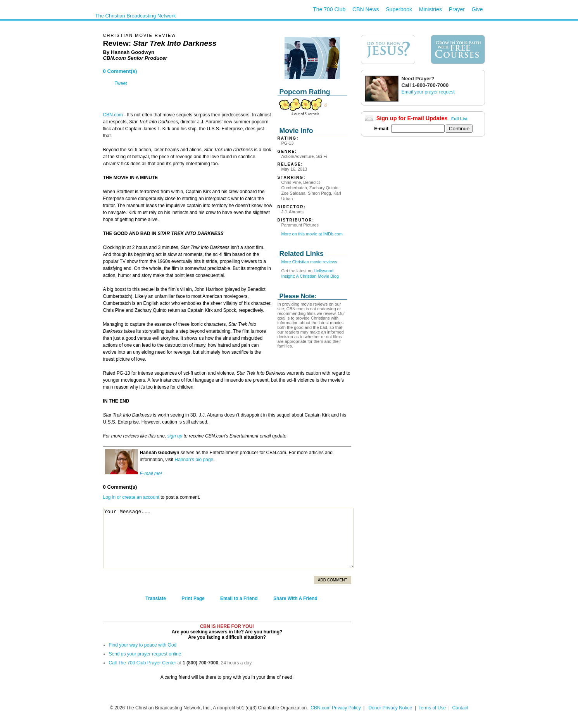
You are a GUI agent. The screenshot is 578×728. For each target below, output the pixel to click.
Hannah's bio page (194, 460)
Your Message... (228, 538)
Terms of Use (433, 708)
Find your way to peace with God (143, 645)
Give (477, 9)
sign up (175, 436)
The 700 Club (329, 9)
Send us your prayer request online (145, 654)
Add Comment (333, 580)
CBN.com (113, 115)
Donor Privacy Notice (390, 708)
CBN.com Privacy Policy (336, 708)
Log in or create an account (131, 497)
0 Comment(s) (120, 71)
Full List (459, 119)
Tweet (121, 83)
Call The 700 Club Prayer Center (143, 663)
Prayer (457, 9)
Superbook (399, 9)
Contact (460, 708)
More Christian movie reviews (309, 262)
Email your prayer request (428, 92)
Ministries (430, 9)
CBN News (366, 9)
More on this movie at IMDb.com (312, 234)
